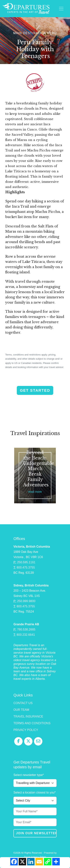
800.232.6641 (26, 635)
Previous (5, 483)
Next (65, 483)
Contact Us (23, 703)
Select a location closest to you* (35, 792)
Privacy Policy (26, 730)
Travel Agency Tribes (35, 857)
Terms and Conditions (32, 723)
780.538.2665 (26, 629)
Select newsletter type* (29, 775)
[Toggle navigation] (61, 9)
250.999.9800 (26, 601)
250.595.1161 (26, 562)
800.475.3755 (26, 567)
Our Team (21, 710)
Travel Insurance (28, 716)
